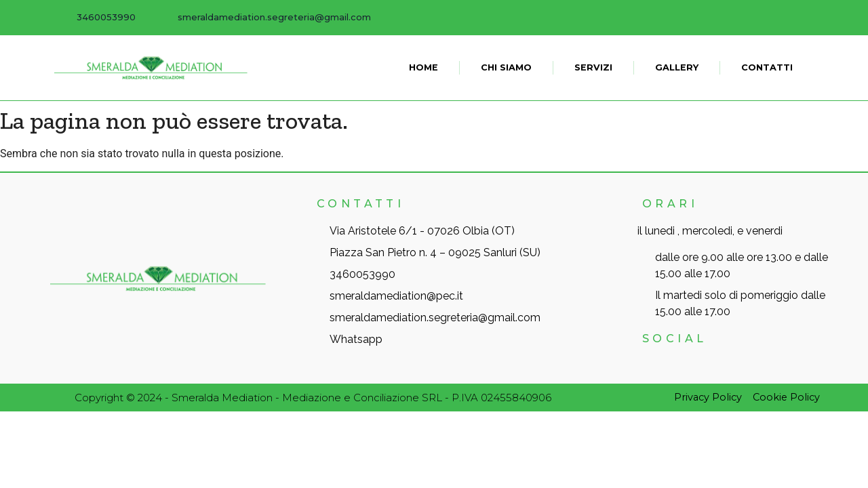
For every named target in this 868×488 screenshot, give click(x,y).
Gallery (677, 67)
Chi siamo (506, 67)
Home (423, 67)
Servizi (593, 67)
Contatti (767, 67)
